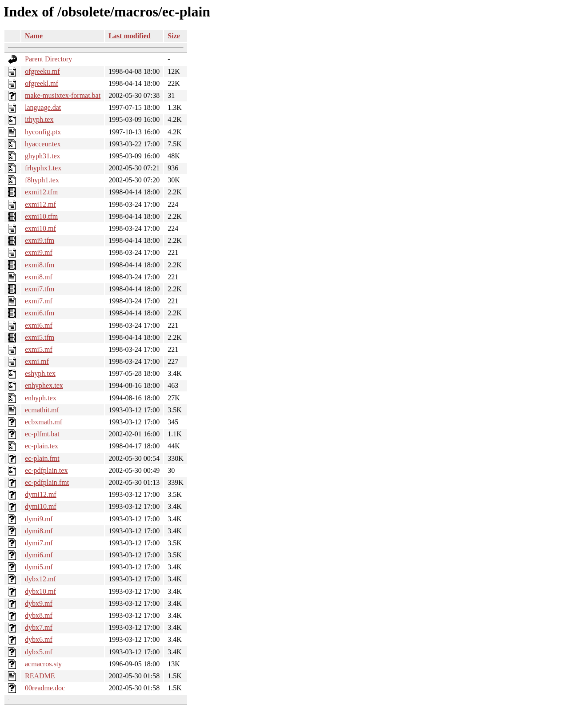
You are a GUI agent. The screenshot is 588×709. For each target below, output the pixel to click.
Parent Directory (48, 59)
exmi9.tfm (40, 240)
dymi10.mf (41, 506)
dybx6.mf (39, 639)
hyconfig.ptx (43, 132)
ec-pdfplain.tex (46, 470)
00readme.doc (45, 688)
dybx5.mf (39, 652)
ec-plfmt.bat (42, 434)
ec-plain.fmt (42, 458)
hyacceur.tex (43, 144)
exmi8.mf (39, 277)
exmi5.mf (39, 349)
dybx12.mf (40, 579)
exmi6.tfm (40, 313)
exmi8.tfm (40, 265)
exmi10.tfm (41, 216)
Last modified (130, 36)
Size (174, 36)
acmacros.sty (43, 664)
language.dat (43, 107)
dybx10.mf (40, 591)
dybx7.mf (39, 627)
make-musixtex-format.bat (63, 95)
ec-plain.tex (42, 446)
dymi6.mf (39, 555)
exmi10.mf (40, 228)
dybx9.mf (39, 603)
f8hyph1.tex (42, 180)
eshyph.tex (40, 373)
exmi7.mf (39, 301)
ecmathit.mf (42, 410)
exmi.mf (37, 361)
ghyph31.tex (43, 156)
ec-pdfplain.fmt (47, 482)
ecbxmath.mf (44, 422)
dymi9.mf (39, 519)
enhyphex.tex (44, 385)
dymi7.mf (39, 543)
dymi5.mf (39, 567)
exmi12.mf (40, 204)
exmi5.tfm (40, 337)
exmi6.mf (39, 325)
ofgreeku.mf (42, 71)
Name (34, 36)
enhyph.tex (41, 398)
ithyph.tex (39, 119)
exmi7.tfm (40, 289)
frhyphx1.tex (43, 168)
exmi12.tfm (41, 192)
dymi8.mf (39, 531)
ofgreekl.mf (42, 83)
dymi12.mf (41, 494)
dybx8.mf (39, 615)
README (40, 676)
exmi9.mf (39, 252)
